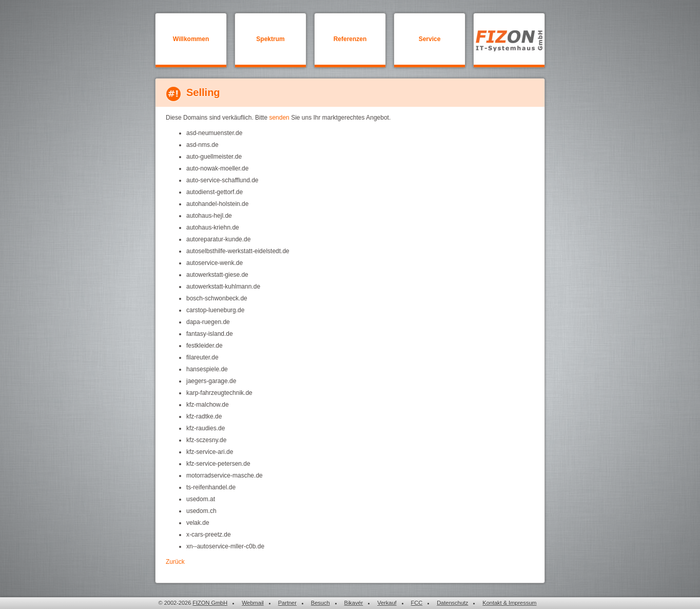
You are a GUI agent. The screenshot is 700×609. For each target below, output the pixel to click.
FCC (417, 603)
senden (279, 118)
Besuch (320, 603)
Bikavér (354, 603)
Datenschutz (452, 603)
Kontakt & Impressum (509, 603)
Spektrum (270, 39)
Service (430, 39)
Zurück (175, 562)
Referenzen (350, 39)
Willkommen (191, 39)
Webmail (253, 603)
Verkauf (387, 603)
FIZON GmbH (210, 603)
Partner (287, 603)
